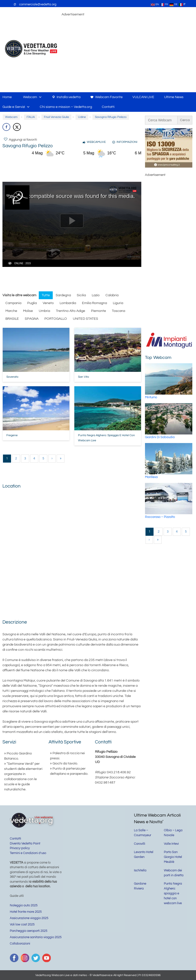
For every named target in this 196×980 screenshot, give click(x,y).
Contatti (108, 107)
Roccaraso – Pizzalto (160, 517)
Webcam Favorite (109, 97)
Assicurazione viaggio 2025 (29, 918)
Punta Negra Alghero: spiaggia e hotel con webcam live (173, 893)
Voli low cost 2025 (22, 924)
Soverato (12, 377)
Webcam (33, 97)
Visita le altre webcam (19, 295)
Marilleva (151, 477)
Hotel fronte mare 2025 (26, 912)
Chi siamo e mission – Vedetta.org (66, 107)
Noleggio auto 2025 (24, 905)
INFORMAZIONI (127, 142)
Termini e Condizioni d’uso (28, 853)
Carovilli (140, 844)
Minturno (151, 397)
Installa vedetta (69, 97)
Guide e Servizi (16, 107)
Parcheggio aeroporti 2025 (29, 931)
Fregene (12, 435)
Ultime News (174, 97)
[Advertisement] (92, 169)
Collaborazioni (20, 944)
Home (7, 97)
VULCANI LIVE (143, 97)
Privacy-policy (20, 848)
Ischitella (140, 870)
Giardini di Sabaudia (160, 437)
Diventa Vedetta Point (25, 843)
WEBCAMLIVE (96, 142)
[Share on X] (17, 127)
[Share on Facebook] (6, 127)
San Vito (84, 377)
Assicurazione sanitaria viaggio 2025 (36, 937)
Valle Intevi (171, 844)
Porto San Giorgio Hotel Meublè (173, 857)
